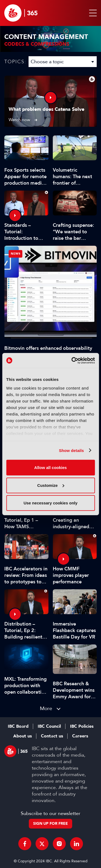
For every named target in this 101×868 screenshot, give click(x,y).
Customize (51, 485)
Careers (80, 736)
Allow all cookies (50, 468)
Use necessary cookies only (50, 503)
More (46, 708)
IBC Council (49, 726)
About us (22, 736)
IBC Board (18, 726)
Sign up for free (50, 824)
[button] (92, 13)
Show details (72, 450)
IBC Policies (82, 726)
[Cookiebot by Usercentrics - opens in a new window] (72, 360)
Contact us (52, 736)
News (15, 254)
